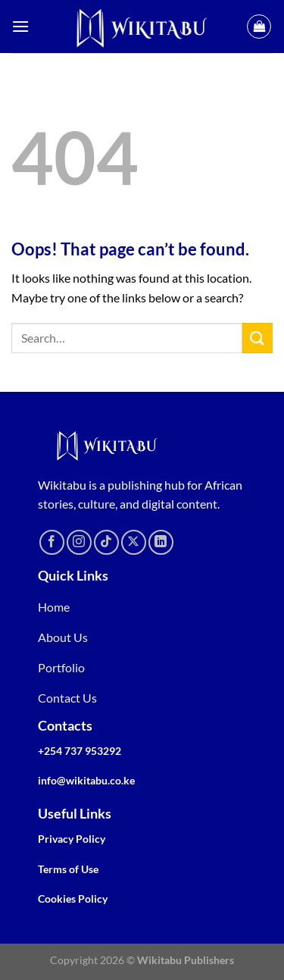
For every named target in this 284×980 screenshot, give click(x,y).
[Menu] (20, 26)
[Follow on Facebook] (52, 542)
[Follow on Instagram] (79, 542)
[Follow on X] (134, 542)
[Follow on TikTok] (106, 542)
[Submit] (257, 338)
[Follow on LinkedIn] (161, 542)
